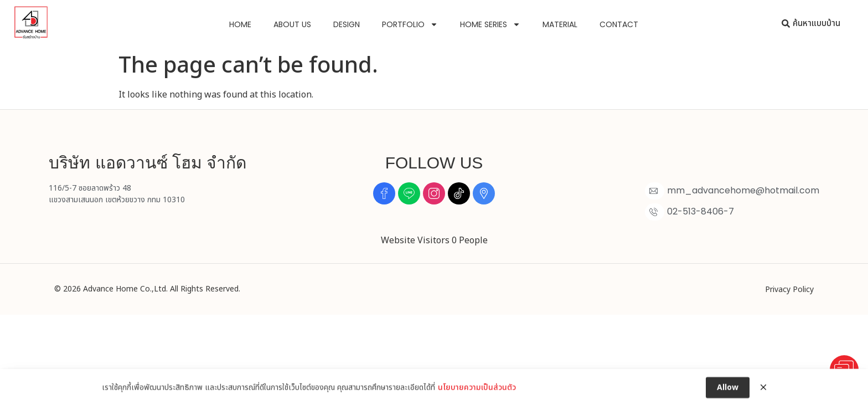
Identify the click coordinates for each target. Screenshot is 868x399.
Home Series (490, 24)
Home (240, 24)
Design (347, 24)
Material (560, 24)
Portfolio (410, 24)
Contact (619, 24)
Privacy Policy (789, 290)
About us (292, 24)
